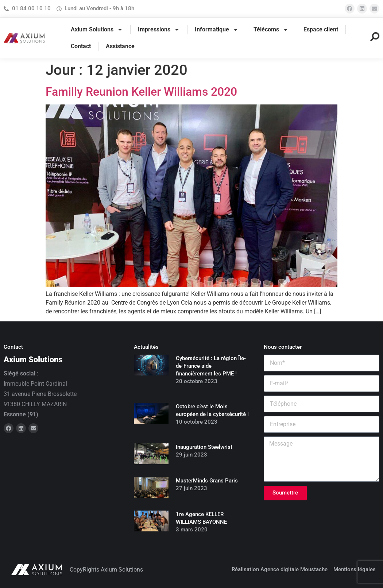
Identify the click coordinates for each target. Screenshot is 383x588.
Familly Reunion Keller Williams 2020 (141, 92)
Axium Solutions (97, 30)
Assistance (120, 46)
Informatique (217, 30)
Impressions (159, 30)
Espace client (321, 29)
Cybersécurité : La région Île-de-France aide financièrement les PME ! (211, 366)
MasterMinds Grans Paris (207, 481)
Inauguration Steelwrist (204, 447)
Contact (81, 46)
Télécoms (271, 30)
